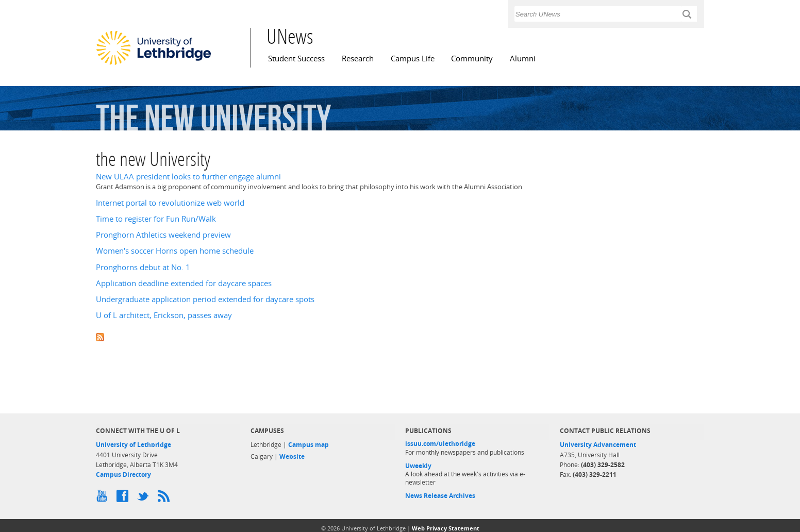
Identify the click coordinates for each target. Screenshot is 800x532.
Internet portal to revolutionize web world (170, 203)
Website (292, 456)
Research (358, 59)
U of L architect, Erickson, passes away (164, 315)
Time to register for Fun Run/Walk (156, 219)
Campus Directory (123, 475)
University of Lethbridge (134, 445)
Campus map (309, 445)
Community (472, 59)
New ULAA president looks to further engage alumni (188, 177)
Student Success (296, 59)
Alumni (523, 59)
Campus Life (413, 59)
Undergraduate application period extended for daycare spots (205, 299)
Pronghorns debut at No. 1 (143, 267)
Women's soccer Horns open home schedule (175, 251)
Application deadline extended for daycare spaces (184, 283)
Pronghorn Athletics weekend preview (163, 235)
